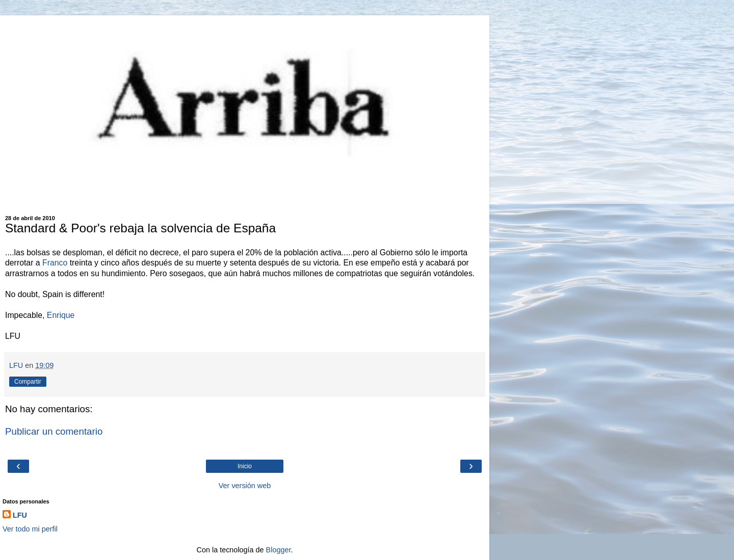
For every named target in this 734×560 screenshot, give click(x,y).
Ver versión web (245, 486)
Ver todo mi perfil (30, 529)
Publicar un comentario (54, 431)
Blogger (279, 550)
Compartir (28, 382)
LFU (20, 515)
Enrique (61, 315)
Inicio (245, 466)
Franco (55, 263)
